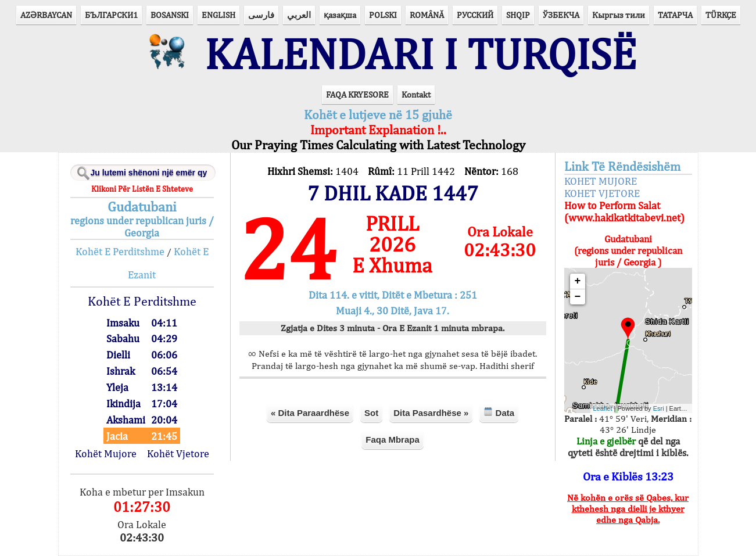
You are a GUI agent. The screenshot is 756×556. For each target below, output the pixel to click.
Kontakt (416, 94)
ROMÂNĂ (427, 15)
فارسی (261, 15)
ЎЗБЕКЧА (561, 15)
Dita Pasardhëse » (431, 413)
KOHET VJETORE (602, 193)
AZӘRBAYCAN (46, 15)
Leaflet (603, 408)
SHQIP (518, 15)
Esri (659, 408)
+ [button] (578, 281)
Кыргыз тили (619, 15)
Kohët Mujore (106, 453)
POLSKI (383, 15)
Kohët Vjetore (178, 453)
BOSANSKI (170, 15)
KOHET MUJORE (601, 181)
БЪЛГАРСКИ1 (111, 15)
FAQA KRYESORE (357, 94)
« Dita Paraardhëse (310, 413)
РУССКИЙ (475, 15)
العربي (299, 15)
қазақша (340, 15)
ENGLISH (218, 15)
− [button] (578, 297)
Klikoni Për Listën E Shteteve (142, 189)
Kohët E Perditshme (120, 251)
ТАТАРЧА (675, 15)
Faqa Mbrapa (393, 440)
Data (499, 412)
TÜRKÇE (721, 15)
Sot (371, 413)
